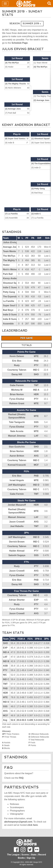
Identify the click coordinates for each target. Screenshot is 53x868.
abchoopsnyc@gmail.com (18, 822)
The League (13, 855)
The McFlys (9, 256)
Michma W (17, 390)
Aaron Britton (17, 456)
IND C (36, 370)
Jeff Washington (17, 485)
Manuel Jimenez (17, 436)
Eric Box (17, 361)
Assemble (8, 324)
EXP (36, 600)
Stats (34, 855)
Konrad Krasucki (17, 465)
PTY (36, 365)
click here (33, 825)
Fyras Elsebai (17, 399)
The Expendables (12, 297)
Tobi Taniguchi (17, 422)
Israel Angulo (17, 480)
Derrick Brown (17, 542)
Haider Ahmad (17, 551)
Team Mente (9, 251)
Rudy (17, 365)
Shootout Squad (12, 283)
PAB (36, 361)
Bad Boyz (8, 310)
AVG (36, 456)
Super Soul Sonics (13, 305)
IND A (36, 390)
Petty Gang (9, 292)
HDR (36, 394)
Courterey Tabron (17, 370)
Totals (27, 345)
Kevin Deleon (17, 356)
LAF (36, 436)
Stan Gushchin (17, 447)
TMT (36, 385)
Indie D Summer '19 (13, 315)
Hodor (6, 265)
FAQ (21, 778)
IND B (6, 661)
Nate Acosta (17, 431)
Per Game (27, 338)
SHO (36, 374)
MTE (36, 356)
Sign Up (31, 858)
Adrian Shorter (17, 600)
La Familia (8, 301)
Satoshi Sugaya (17, 555)
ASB (5, 666)
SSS (36, 422)
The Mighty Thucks (13, 260)
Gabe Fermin (17, 385)
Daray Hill (17, 374)
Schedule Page (20, 43)
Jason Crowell (17, 522)
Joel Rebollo (17, 526)
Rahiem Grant (17, 403)
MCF (36, 465)
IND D (36, 485)
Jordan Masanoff (17, 505)
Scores (25, 855)
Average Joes (10, 247)
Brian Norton (17, 394)
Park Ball (8, 274)
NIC (5, 675)
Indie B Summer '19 (13, 319)
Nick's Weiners (11, 269)
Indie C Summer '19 (13, 287)
